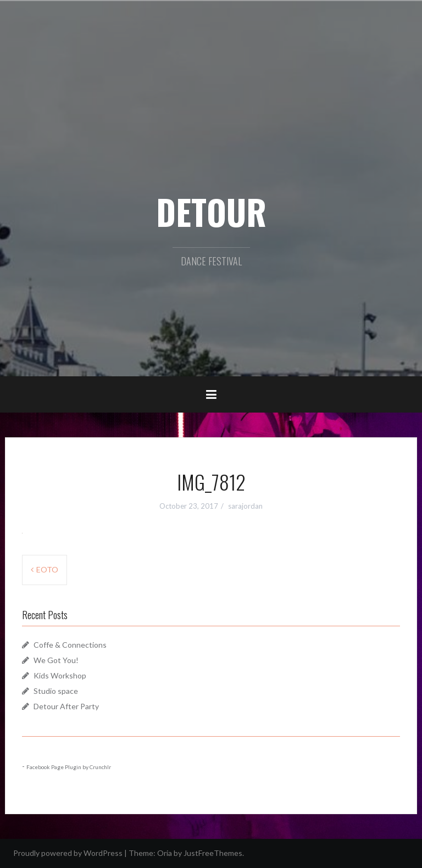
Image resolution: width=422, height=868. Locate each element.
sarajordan (245, 506)
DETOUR (211, 212)
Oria (165, 853)
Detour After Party (66, 706)
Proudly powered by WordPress (68, 853)
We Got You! (56, 660)
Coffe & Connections (70, 645)
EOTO (47, 569)
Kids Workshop (60, 675)
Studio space (56, 691)
